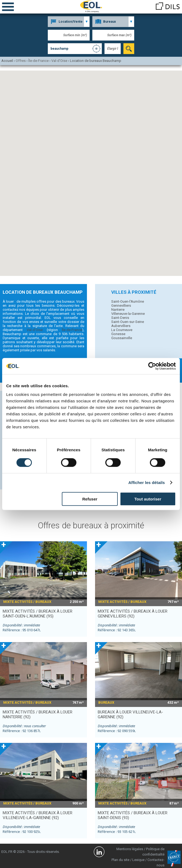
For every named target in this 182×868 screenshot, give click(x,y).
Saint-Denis (120, 318)
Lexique (138, 860)
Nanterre (118, 310)
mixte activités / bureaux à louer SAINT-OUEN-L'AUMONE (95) (38, 614)
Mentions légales (130, 849)
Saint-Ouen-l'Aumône (128, 301)
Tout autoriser (148, 499)
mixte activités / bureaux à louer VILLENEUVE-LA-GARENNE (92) (38, 815)
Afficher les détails (146, 483)
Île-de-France (72, 330)
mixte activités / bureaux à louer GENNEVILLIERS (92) (133, 614)
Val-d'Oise (35, 330)
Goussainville (122, 338)
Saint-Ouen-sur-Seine (128, 322)
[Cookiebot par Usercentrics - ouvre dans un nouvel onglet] (152, 366)
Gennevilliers (121, 306)
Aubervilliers (121, 326)
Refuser (90, 499)
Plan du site (120, 860)
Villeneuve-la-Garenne (128, 314)
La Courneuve (122, 330)
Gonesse (118, 334)
